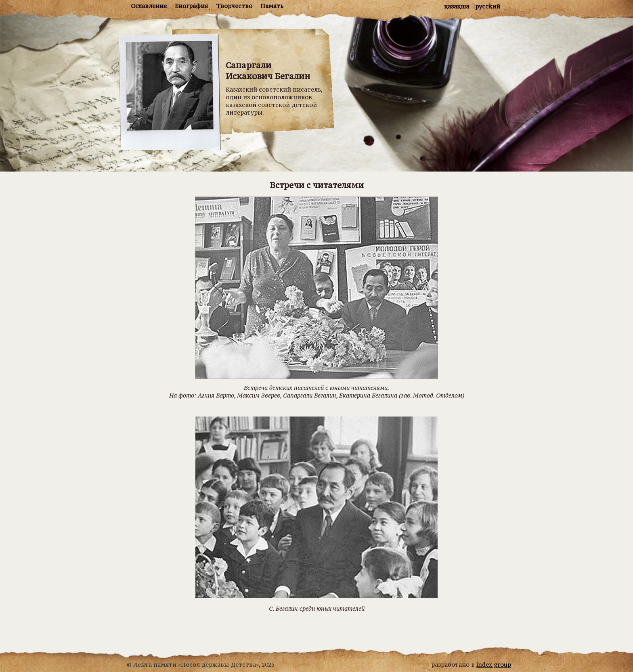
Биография (191, 6)
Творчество (234, 6)
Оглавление (149, 6)
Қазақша (457, 6)
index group (494, 665)
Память (272, 6)
